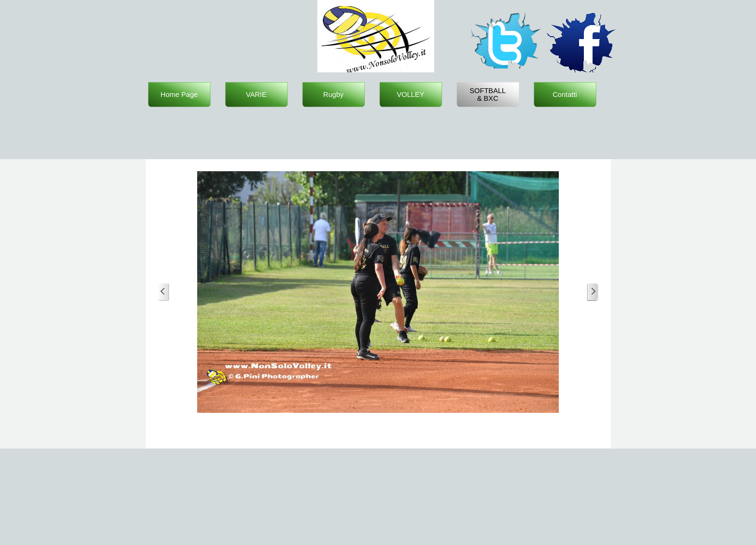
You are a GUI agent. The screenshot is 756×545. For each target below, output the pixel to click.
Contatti (565, 95)
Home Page (179, 95)
